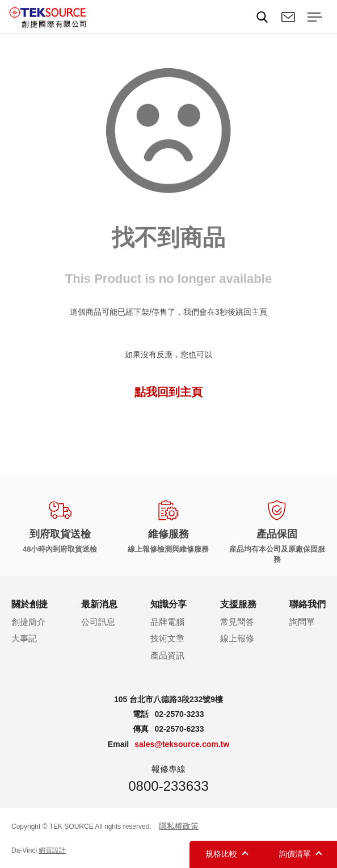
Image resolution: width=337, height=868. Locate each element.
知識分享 (168, 604)
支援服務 (238, 604)
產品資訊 (167, 655)
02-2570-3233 (179, 714)
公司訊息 (98, 622)
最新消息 (99, 604)
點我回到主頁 (168, 392)
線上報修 (237, 638)
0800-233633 (168, 786)
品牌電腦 (167, 622)
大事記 (24, 638)
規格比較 (221, 854)
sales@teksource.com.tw (182, 744)
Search (262, 17)
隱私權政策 (179, 826)
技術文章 (167, 638)
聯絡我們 (288, 17)
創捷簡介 (28, 622)
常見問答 (237, 622)
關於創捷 (30, 604)
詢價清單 (295, 854)
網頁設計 (52, 850)
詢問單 (302, 622)
